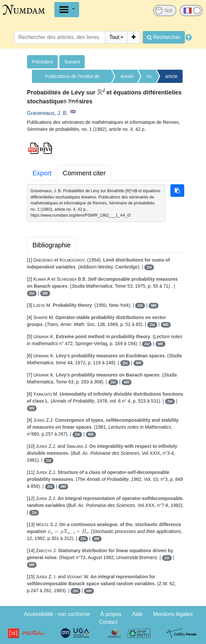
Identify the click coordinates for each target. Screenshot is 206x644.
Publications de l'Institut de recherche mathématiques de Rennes (72, 78)
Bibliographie (52, 245)
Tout (114, 37)
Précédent (43, 62)
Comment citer (84, 173)
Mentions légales (173, 614)
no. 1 (149, 78)
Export (42, 173)
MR (45, 293)
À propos (111, 614)
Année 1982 (127, 78)
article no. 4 (171, 78)
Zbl (149, 267)
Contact (108, 622)
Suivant (72, 62)
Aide (137, 614)
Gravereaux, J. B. (48, 113)
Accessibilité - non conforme (57, 614)
